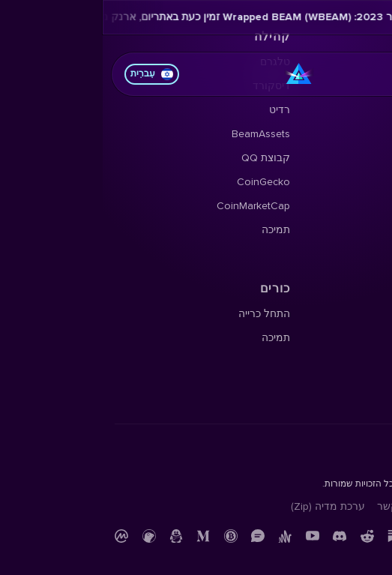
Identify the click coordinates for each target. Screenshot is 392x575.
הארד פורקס (351, 158)
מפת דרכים (355, 134)
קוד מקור (358, 362)
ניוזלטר (364, 182)
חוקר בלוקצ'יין (348, 338)
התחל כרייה (162, 314)
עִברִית (49, 74)
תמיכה (173, 230)
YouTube (359, 206)
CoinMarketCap (151, 206)
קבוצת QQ (163, 158)
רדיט (177, 110)
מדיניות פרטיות (347, 506)
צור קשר (294, 506)
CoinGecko (161, 182)
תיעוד (368, 314)
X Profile (361, 110)
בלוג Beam (355, 230)
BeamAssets (158, 134)
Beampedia (353, 254)
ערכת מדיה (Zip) (225, 506)
